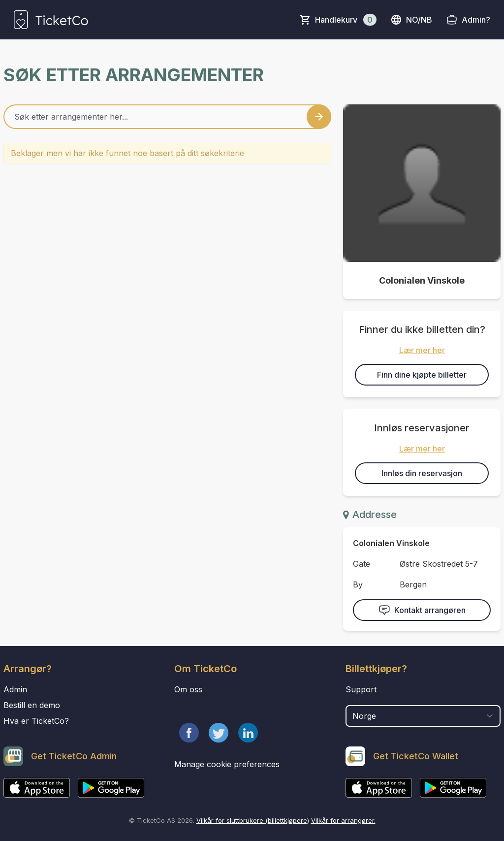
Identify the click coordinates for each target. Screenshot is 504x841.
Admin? (476, 20)
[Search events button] (319, 117)
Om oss (188, 689)
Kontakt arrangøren (422, 610)
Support (361, 689)
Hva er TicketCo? (36, 721)
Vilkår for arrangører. (343, 820)
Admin (15, 689)
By (358, 584)
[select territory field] (423, 716)
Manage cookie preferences (227, 764)
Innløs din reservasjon (422, 473)
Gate (362, 564)
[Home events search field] (167, 117)
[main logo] (51, 20)
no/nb (411, 20)
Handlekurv (346, 20)
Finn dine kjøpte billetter (422, 375)
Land (356, 700)
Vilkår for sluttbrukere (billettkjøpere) (253, 820)
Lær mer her (422, 350)
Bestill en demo (32, 705)
